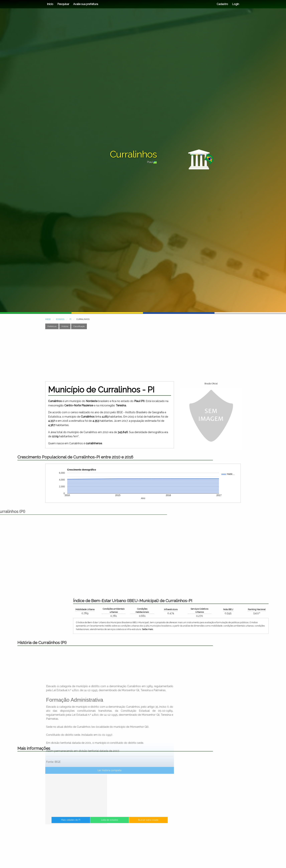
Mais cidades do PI (92, 823)
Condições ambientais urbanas (256, 610)
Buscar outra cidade (127, 823)
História (65, 326)
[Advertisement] (143, 355)
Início (50, 4)
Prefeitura (52, 326)
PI (70, 319)
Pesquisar (63, 4)
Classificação (79, 326)
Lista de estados (110, 823)
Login (235, 4)
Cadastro (222, 4)
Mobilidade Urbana (227, 609)
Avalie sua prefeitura (86, 4)
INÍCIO (48, 319)
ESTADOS (60, 319)
